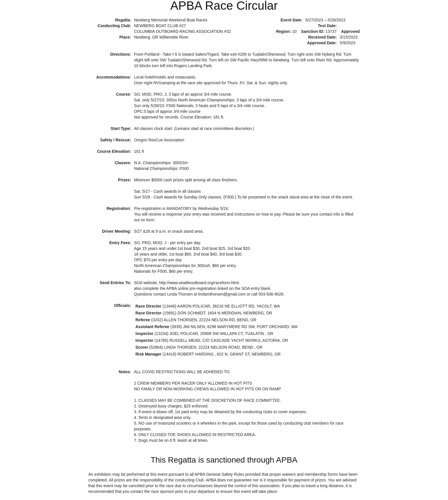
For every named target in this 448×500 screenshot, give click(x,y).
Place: (125, 37)
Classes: (123, 163)
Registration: (119, 208)
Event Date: (292, 20)
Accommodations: (114, 77)
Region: (283, 31)
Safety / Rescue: (116, 140)
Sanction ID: (313, 31)
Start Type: (121, 128)
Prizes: (125, 180)
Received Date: (323, 37)
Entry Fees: (120, 243)
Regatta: (123, 20)
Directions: (121, 54)
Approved (350, 31)
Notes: (125, 372)
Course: (124, 94)
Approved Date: (322, 43)
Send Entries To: (115, 283)
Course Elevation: (114, 151)
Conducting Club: (114, 26)
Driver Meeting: (117, 231)
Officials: (123, 306)
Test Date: (327, 26)
